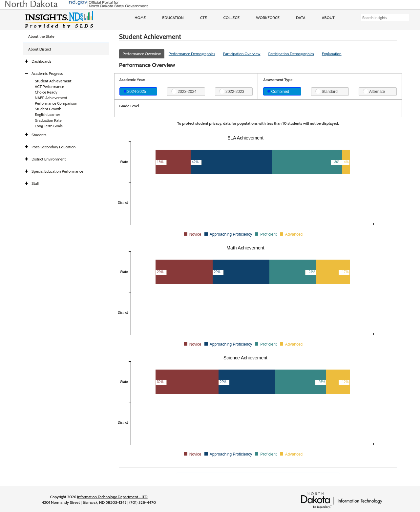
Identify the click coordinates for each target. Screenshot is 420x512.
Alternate (374, 91)
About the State (41, 36)
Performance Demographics (192, 54)
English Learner (47, 114)
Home (140, 18)
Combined (278, 92)
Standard (326, 91)
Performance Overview (142, 54)
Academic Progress (47, 73)
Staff (36, 183)
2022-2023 (232, 91)
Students (39, 135)
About (328, 18)
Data (301, 18)
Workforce (268, 18)
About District (40, 49)
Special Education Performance (57, 171)
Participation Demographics (291, 54)
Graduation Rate (48, 120)
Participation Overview (241, 54)
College (231, 18)
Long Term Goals (49, 126)
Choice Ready (46, 92)
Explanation (332, 54)
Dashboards (41, 61)
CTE (204, 18)
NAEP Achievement (51, 98)
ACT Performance (49, 86)
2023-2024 (184, 91)
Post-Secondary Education (53, 147)
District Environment (49, 159)
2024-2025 (135, 92)
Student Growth (48, 109)
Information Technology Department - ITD (112, 497)
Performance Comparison (56, 103)
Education (173, 18)
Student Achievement (53, 81)
